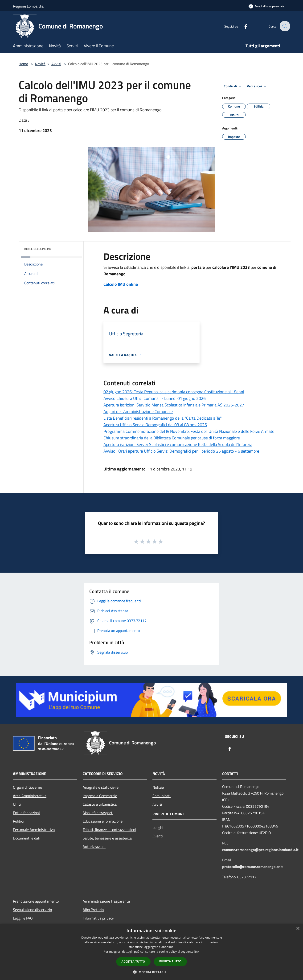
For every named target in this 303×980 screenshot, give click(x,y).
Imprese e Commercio (100, 796)
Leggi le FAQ (23, 918)
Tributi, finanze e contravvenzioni (109, 830)
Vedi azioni (258, 86)
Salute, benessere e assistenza (107, 838)
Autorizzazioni (94, 847)
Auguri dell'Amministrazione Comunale (138, 412)
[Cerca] (284, 26)
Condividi (233, 86)
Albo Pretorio (93, 910)
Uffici (17, 804)
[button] (151, 972)
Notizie (158, 787)
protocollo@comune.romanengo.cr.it (252, 867)
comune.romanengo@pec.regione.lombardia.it (260, 850)
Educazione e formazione (103, 821)
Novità (40, 64)
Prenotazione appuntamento (36, 901)
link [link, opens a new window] (197, 952)
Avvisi (56, 64)
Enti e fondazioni (26, 813)
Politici (18, 821)
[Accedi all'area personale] (266, 6)
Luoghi (158, 827)
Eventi (158, 836)
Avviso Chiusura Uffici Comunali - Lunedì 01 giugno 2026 (155, 398)
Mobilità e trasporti (98, 813)
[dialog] (151, 952)
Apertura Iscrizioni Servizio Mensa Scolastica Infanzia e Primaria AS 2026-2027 (174, 405)
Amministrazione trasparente (106, 901)
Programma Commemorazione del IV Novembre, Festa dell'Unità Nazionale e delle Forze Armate (189, 431)
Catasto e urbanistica (100, 804)
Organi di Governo (27, 787)
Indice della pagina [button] (38, 249)
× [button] (298, 929)
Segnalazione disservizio (32, 910)
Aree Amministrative (30, 796)
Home (23, 64)
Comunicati (162, 796)
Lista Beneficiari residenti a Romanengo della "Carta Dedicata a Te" (163, 418)
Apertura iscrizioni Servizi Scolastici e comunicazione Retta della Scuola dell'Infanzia (178, 444)
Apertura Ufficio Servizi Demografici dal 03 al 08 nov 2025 (155, 425)
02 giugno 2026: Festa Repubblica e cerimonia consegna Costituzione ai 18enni (174, 392)
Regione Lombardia (28, 6)
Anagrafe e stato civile (101, 787)
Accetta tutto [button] (133, 962)
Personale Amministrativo (34, 830)
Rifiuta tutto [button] (170, 961)
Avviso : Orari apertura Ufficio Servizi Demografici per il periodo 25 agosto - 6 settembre (181, 451)
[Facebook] (242, 26)
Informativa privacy (98, 918)
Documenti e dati (27, 838)
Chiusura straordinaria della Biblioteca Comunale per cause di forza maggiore (172, 438)
